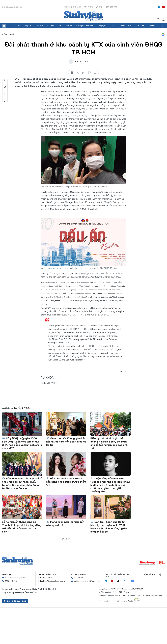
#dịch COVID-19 (50, 383)
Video (113, 26)
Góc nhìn (51, 26)
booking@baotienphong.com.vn (53, 581)
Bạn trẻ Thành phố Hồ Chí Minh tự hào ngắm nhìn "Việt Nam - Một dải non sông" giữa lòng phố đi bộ (109, 527)
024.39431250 (11, 581)
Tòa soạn (7, 575)
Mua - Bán (140, 26)
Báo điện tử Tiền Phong (83, 16)
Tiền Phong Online (73, 7)
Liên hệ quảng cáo (47, 575)
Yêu (60, 26)
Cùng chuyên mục (16, 408)
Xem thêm (163, 26)
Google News (163, 34)
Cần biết (152, 26)
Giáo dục (39, 26)
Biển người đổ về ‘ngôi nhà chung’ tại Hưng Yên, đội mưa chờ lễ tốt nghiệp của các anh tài (109, 443)
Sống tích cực (126, 26)
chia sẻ (72, 73)
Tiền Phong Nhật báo (93, 7)
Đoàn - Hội (15, 26)
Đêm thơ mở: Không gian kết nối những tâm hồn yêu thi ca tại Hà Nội (66, 442)
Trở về (5, 101)
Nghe (5, 80)
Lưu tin (5, 94)
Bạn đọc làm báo (15, 601)
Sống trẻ (28, 26)
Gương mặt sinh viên (85, 26)
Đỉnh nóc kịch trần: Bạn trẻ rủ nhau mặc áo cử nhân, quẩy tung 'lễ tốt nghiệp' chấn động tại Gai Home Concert (22, 483)
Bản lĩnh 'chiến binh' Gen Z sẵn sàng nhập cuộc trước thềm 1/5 (66, 482)
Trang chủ (4, 26)
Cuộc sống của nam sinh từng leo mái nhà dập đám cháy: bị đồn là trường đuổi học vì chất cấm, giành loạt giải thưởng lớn (110, 485)
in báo (89, 73)
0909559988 (46, 578)
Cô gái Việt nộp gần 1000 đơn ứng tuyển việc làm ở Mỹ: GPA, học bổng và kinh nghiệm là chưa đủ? (22, 443)
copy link (83, 73)
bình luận (95, 73)
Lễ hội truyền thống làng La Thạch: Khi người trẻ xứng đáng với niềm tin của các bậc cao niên (22, 527)
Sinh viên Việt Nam (17, 561)
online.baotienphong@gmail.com (87, 581)
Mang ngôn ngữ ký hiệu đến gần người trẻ (65, 523)
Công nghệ (102, 26)
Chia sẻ (5, 87)
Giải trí (69, 26)
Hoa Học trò (111, 7)
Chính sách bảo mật (152, 575)
